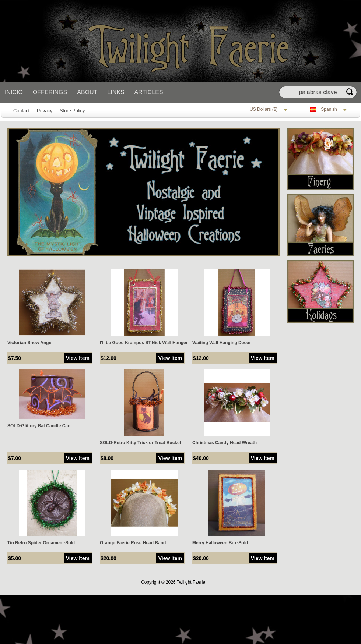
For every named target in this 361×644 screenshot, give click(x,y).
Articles (149, 92)
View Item (78, 358)
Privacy (45, 111)
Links (116, 92)
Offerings (50, 92)
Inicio (14, 92)
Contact (21, 111)
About (87, 92)
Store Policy (72, 111)
